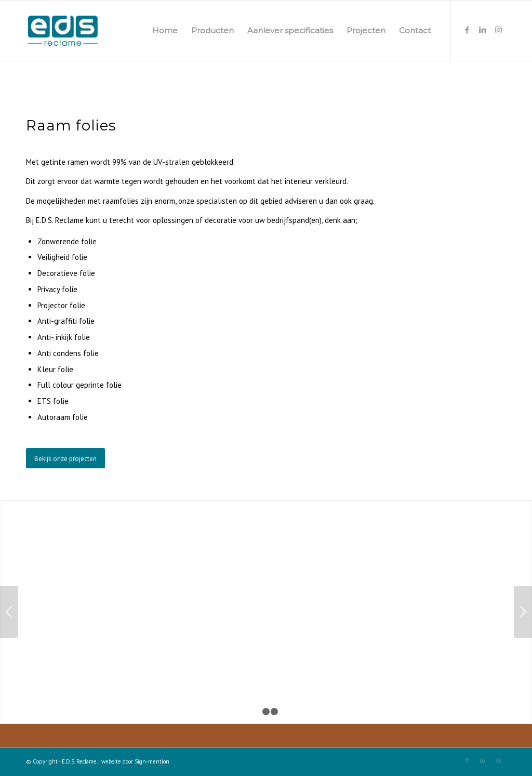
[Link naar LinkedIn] (483, 30)
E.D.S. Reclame (79, 761)
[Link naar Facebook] (467, 30)
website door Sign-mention (135, 761)
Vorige (9, 612)
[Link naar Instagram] (498, 30)
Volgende (523, 612)
